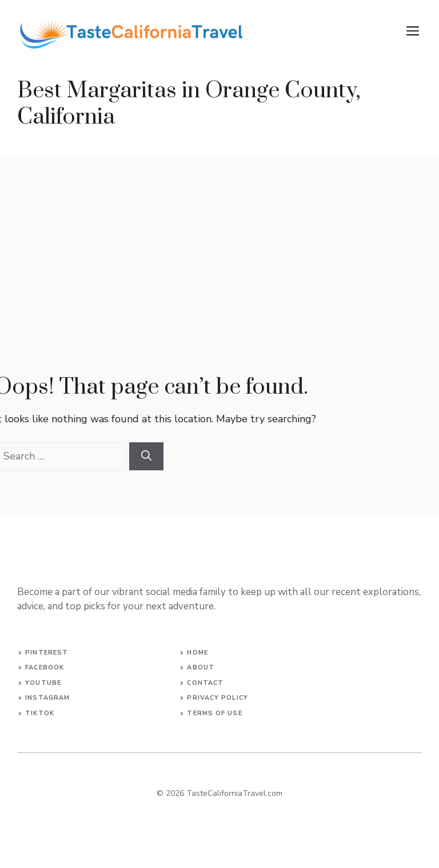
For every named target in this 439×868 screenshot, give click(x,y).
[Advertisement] (219, 243)
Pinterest (47, 653)
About (201, 667)
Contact (205, 683)
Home (197, 653)
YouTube (43, 683)
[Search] (146, 456)
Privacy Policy (217, 698)
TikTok (40, 713)
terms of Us (212, 713)
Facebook (45, 667)
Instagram (47, 698)
